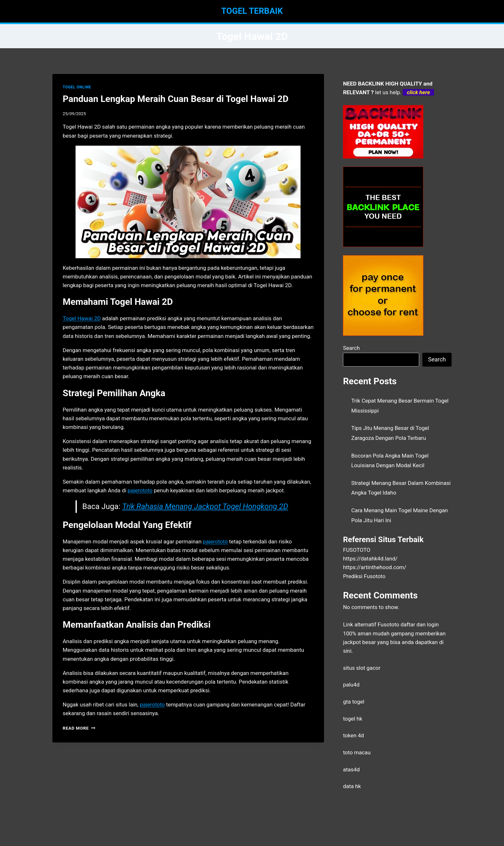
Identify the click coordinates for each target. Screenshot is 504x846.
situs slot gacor (362, 668)
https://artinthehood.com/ (375, 567)
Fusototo (388, 624)
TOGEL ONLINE (77, 87)
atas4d (351, 769)
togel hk (353, 719)
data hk (352, 786)
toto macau (357, 752)
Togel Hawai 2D (82, 318)
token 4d (353, 735)
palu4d (351, 685)
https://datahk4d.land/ (370, 559)
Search (351, 348)
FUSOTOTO (357, 550)
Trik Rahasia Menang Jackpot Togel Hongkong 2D (205, 506)
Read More (79, 728)
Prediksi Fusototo (364, 576)
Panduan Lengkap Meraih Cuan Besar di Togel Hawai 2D (176, 99)
